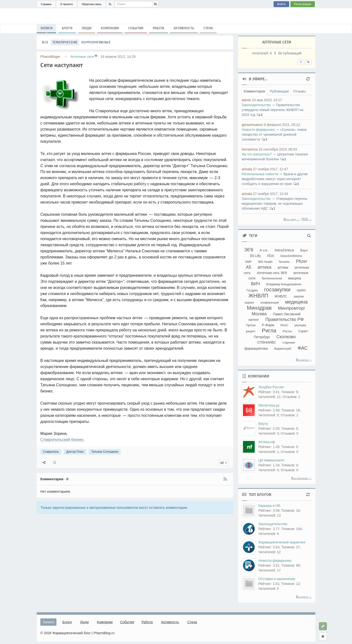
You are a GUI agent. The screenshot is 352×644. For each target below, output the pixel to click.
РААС (284, 325)
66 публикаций (290, 53)
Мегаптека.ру (269, 405)
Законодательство (256, 105)
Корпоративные (96, 42)
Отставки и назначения (277, 579)
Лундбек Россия (271, 387)
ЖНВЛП (258, 296)
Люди (87, 28)
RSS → (307, 219)
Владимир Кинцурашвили (284, 284)
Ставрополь (51, 452)
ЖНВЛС (281, 296)
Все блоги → (304, 597)
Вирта (263, 424)
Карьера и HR (269, 506)
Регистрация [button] (303, 4)
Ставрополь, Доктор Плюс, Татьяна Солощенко (176, 16)
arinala (247, 169)
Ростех (287, 331)
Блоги (67, 28)
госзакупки (277, 290)
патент (254, 320)
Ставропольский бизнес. (63, 440)
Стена (208, 28)
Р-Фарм (268, 325)
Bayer (304, 250)
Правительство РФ (284, 319)
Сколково (286, 337)
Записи (46, 29)
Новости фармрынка (258, 130)
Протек (251, 325)
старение (289, 343)
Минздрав (259, 308)
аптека (264, 267)
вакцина (295, 278)
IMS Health (265, 262)
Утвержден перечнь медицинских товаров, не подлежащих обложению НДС (275, 204)
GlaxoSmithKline (291, 256)
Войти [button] (281, 4)
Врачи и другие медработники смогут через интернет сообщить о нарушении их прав (275, 179)
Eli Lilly (255, 256)
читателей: (262, 53)
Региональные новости (260, 174)
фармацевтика (256, 348)
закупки (298, 296)
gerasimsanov (252, 125)
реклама (300, 325)
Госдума (252, 290)
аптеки (283, 267)
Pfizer (302, 261)
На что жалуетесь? (257, 154)
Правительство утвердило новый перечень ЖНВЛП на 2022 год (273, 110)
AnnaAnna (250, 149)
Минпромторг (292, 308)
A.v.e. (264, 250)
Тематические (65, 42)
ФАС (303, 348)
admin (246, 100)
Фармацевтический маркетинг (282, 542)
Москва (259, 314)
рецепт (251, 331)
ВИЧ (255, 284)
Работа (159, 28)
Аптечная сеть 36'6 (272, 273)
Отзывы (299, 91)
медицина (296, 302)
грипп (301, 290)
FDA (271, 256)
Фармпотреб (283, 349)
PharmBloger (50, 57)
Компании (110, 28)
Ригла (269, 331)
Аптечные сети (82, 57)
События (136, 28)
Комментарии (254, 91)
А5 (249, 267)
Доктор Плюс (75, 452)
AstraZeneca (284, 250)
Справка (46, 4)
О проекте (66, 4)
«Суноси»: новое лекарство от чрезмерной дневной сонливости (274, 134)
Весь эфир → (292, 219)
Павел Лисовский (287, 314)
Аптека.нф (267, 442)
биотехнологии (272, 278)
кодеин (249, 303)
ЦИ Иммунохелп (271, 460)
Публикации (279, 91)
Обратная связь (92, 4)
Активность (184, 28)
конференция (269, 303)
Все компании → (302, 478)
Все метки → (304, 360)
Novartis (284, 262)
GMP (248, 262)
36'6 (249, 250)
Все (45, 42)
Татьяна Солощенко (105, 452)
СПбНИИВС (267, 342)
